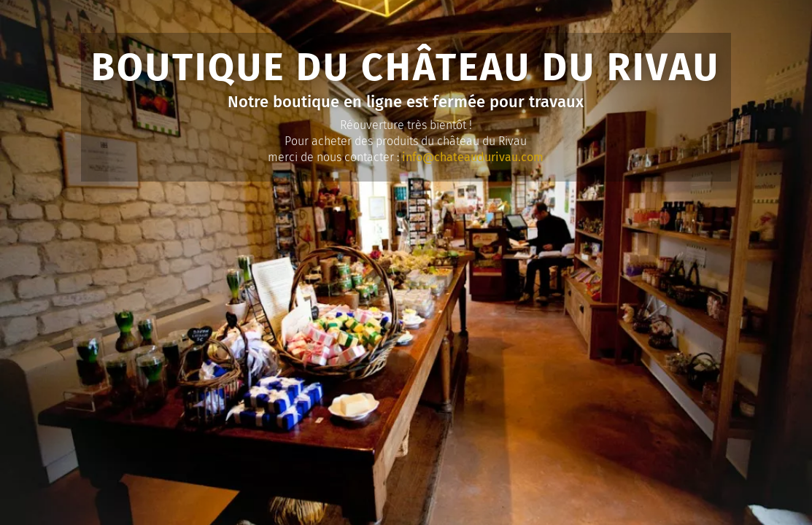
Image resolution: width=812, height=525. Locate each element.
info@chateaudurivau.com (473, 157)
